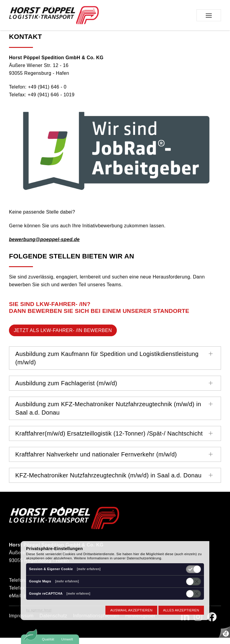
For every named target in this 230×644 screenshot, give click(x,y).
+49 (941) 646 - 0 (47, 93)
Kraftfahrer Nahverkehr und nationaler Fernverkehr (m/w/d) (96, 461)
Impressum (21, 622)
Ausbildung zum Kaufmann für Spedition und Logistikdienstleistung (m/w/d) (107, 364)
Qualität (48, 639)
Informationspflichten (96, 622)
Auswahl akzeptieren (131, 610)
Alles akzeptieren (181, 610)
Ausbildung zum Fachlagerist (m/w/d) (66, 389)
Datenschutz (53, 622)
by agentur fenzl (39, 610)
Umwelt (67, 639)
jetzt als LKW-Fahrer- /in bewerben (63, 337)
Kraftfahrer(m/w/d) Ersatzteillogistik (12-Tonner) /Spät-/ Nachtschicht (109, 440)
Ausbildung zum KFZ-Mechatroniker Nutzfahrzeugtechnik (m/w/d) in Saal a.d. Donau (108, 415)
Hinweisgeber (140, 622)
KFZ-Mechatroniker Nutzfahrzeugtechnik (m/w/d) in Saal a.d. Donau (108, 482)
